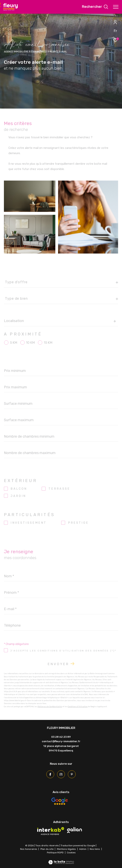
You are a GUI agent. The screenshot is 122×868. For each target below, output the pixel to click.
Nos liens (95, 849)
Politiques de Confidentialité (50, 707)
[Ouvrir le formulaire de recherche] (95, 7)
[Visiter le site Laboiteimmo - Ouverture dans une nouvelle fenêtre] (61, 860)
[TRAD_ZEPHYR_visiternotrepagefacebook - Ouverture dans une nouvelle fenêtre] (50, 774)
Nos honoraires (29, 849)
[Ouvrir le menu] (116, 7)
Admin (83, 849)
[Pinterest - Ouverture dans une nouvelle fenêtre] (72, 774)
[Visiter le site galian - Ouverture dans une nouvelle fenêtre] (74, 830)
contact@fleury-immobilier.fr (61, 741)
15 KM (48, 343)
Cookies (71, 853)
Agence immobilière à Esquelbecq (25, 52)
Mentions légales (67, 849)
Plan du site (47, 849)
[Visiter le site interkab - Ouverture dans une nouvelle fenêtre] (51, 831)
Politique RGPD (55, 853)
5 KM (14, 343)
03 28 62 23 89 (61, 737)
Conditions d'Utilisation (78, 707)
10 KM (30, 343)
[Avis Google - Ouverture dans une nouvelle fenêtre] (59, 801)
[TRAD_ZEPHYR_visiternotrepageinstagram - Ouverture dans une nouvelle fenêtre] (61, 774)
